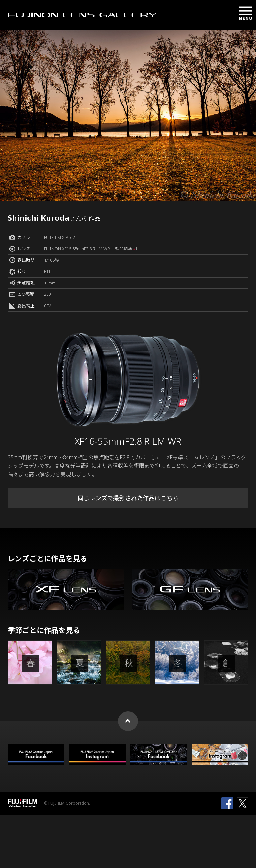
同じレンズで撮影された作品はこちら (128, 498)
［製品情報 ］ (125, 249)
